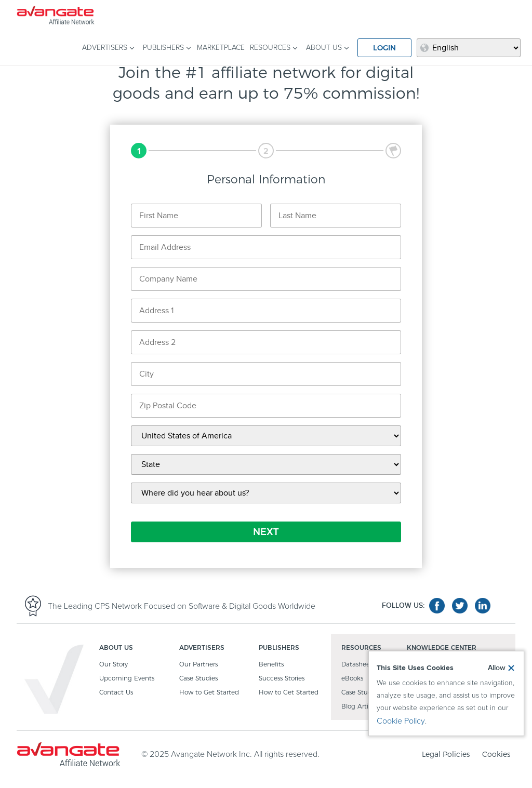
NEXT (266, 532)
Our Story (114, 665)
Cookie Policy (401, 721)
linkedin (483, 606)
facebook (437, 606)
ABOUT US (324, 48)
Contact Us (116, 693)
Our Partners (198, 665)
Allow (497, 668)
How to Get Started (209, 693)
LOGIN (384, 48)
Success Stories (282, 679)
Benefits (271, 665)
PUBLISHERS (163, 48)
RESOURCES (270, 48)
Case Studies (198, 679)
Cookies (496, 754)
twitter (460, 606)
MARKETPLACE (221, 48)
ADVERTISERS (105, 48)
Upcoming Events (127, 679)
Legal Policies (446, 754)
